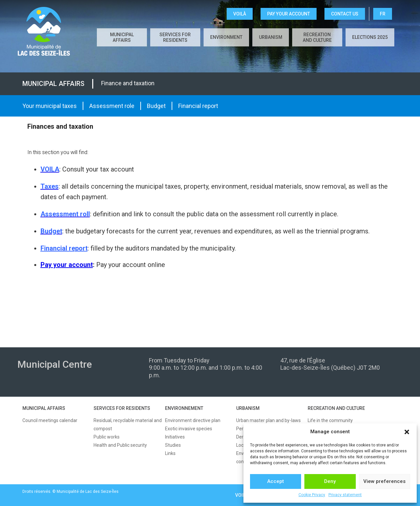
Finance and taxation (128, 83)
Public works (107, 437)
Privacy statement (345, 495)
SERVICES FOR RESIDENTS (122, 408)
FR (383, 14)
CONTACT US (345, 14)
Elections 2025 (370, 37)
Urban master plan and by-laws (268, 420)
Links (170, 453)
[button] (407, 432)
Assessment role (112, 106)
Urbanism (271, 37)
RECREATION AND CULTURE (336, 408)
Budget (156, 106)
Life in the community (330, 420)
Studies (173, 445)
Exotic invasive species (189, 429)
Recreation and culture (317, 37)
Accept (276, 481)
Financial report (198, 106)
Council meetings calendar (50, 420)
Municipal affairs (122, 37)
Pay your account (289, 14)
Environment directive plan (193, 420)
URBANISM (248, 408)
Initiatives (175, 437)
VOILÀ (240, 14)
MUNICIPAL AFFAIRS (44, 408)
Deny (330, 481)
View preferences (384, 481)
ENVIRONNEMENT (184, 408)
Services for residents (175, 37)
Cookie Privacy (312, 495)
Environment (226, 37)
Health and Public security (120, 445)
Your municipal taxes (50, 106)
